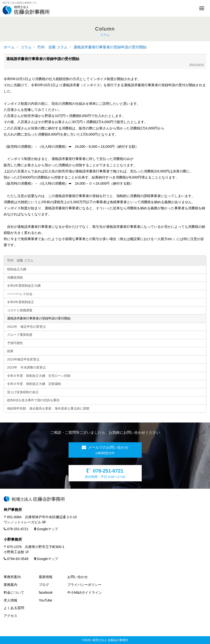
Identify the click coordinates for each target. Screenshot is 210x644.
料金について (14, 592)
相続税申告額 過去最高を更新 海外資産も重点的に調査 (48, 408)
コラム (26, 47)
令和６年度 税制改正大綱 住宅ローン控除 (39, 376)
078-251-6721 (16, 529)
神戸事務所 (13, 510)
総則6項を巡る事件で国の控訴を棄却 (33, 400)
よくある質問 (14, 608)
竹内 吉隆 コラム (52, 47)
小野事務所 (13, 539)
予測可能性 (15, 343)
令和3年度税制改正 (21, 302)
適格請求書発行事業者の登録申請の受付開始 (110, 47)
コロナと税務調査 (20, 310)
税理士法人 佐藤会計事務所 (110, 640)
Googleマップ (46, 529)
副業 (10, 351)
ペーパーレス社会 (20, 294)
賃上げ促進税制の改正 (23, 392)
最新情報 (46, 577)
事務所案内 (12, 577)
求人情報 (10, 600)
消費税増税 (15, 278)
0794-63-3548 (16, 559)
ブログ (44, 585)
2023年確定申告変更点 (23, 359)
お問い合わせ (78, 577)
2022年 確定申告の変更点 (26, 327)
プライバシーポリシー (84, 585)
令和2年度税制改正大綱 (24, 286)
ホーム (9, 47)
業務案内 (10, 585)
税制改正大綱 (17, 269)
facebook (46, 592)
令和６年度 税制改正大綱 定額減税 (36, 384)
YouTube (45, 600)
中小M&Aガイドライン (85, 592)
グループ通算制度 (20, 335)
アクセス (10, 616)
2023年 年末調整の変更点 (26, 367)
